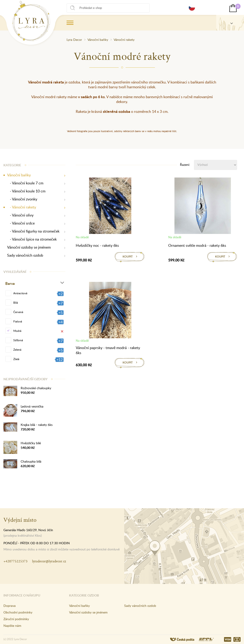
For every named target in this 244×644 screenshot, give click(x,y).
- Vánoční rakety (22, 207)
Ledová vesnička (32, 406)
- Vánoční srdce (21, 223)
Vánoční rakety (124, 40)
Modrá (17, 331)
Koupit (128, 257)
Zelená (17, 350)
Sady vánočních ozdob (25, 255)
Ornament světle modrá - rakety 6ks (197, 245)
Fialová (18, 321)
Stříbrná (18, 340)
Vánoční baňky (98, 40)
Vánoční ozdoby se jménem (29, 247)
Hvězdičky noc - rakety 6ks (97, 245)
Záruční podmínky (16, 619)
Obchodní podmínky (18, 612)
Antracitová (20, 293)
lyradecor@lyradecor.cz (49, 561)
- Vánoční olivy (20, 215)
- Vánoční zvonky (22, 199)
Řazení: (185, 165)
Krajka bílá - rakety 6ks (37, 425)
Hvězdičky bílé (31, 443)
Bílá (16, 303)
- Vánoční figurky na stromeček (33, 231)
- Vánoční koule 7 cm (25, 183)
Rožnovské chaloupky (36, 388)
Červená (18, 312)
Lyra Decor (74, 40)
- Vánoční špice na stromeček (32, 239)
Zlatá (16, 359)
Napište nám (12, 626)
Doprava (10, 606)
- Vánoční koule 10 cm (26, 191)
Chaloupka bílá (31, 461)
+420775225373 (15, 561)
